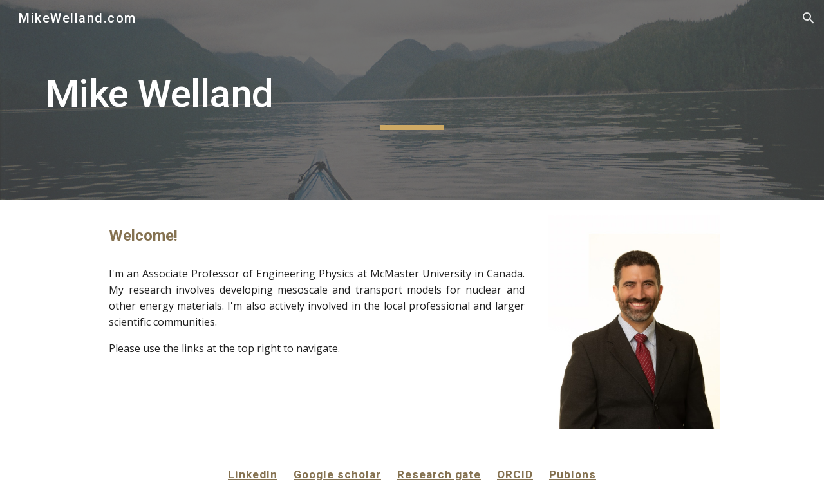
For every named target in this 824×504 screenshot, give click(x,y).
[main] (412, 100)
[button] (809, 18)
